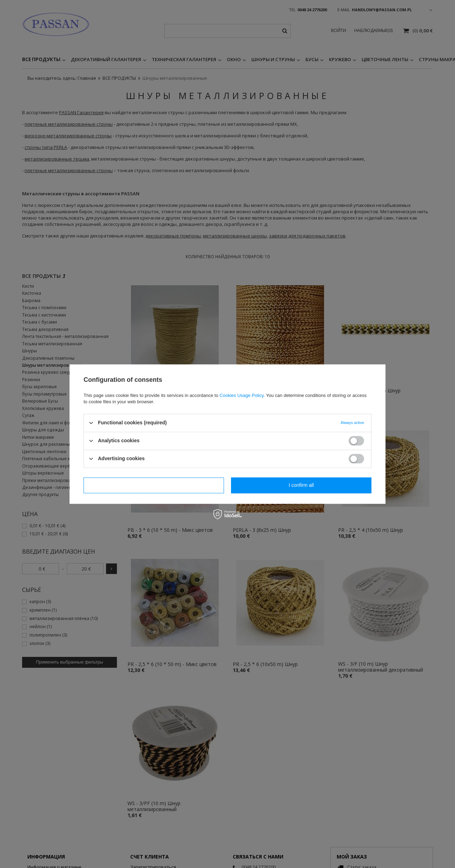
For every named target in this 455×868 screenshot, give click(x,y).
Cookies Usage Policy (241, 395)
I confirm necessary (154, 485)
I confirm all (301, 485)
